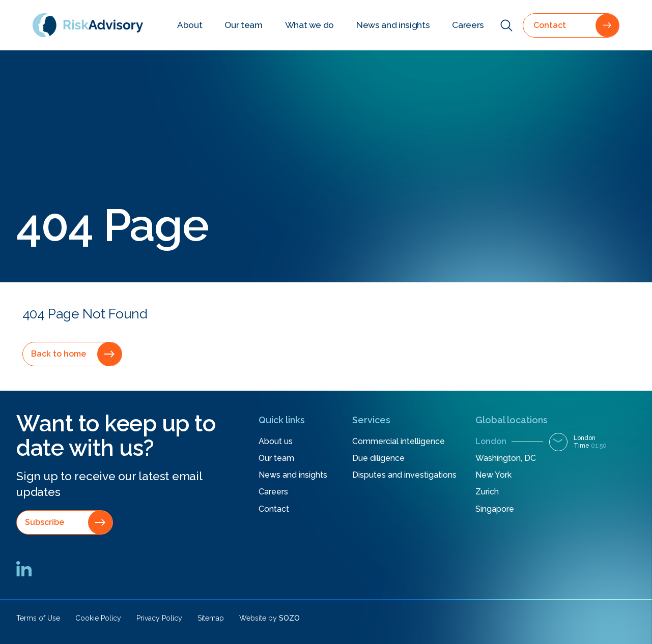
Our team (243, 25)
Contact (274, 509)
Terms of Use (38, 618)
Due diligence (378, 458)
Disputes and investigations (404, 475)
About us (276, 441)
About (190, 25)
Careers (468, 25)
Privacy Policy (159, 618)
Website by (270, 618)
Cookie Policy (98, 618)
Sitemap (211, 618)
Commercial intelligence (399, 441)
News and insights (393, 25)
